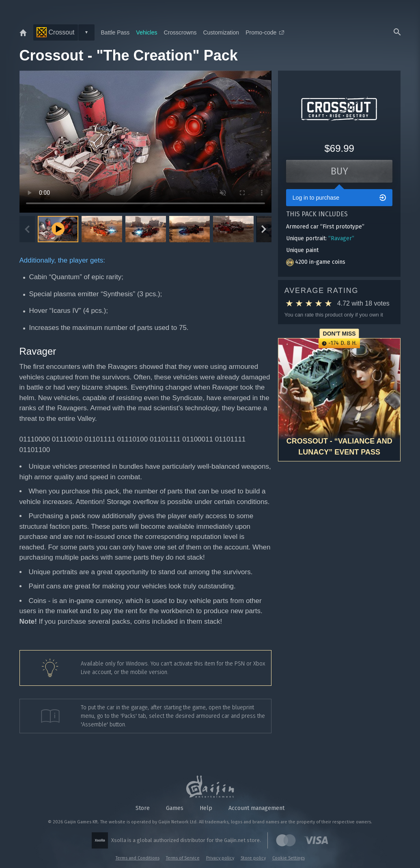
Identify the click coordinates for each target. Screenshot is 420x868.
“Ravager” (341, 238)
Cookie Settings (289, 858)
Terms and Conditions (138, 858)
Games (175, 808)
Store (143, 808)
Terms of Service (183, 858)
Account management (256, 808)
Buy (339, 171)
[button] (102, 229)
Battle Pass (115, 32)
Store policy (253, 858)
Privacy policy (220, 858)
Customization (221, 32)
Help (206, 808)
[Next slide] (264, 229)
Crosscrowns (180, 32)
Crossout (56, 32)
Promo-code (265, 32)
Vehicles (146, 32)
